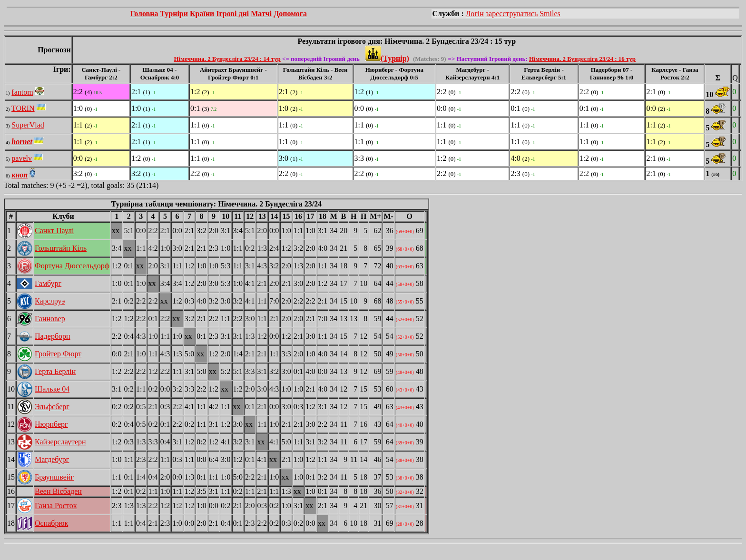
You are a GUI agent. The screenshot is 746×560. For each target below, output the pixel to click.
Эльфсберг (52, 407)
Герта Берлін (55, 371)
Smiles (550, 14)
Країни (202, 14)
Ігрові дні (232, 14)
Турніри (174, 14)
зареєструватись (512, 14)
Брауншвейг (54, 477)
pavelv (22, 158)
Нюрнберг (51, 424)
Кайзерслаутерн (60, 442)
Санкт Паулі (54, 231)
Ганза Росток (56, 506)
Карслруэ (50, 301)
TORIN (23, 108)
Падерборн (53, 336)
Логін (475, 14)
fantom (22, 92)
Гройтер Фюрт (58, 354)
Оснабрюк (51, 523)
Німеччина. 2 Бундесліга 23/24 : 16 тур (582, 59)
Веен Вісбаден (58, 491)
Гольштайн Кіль (61, 248)
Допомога (290, 14)
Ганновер (50, 319)
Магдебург (52, 459)
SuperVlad (28, 125)
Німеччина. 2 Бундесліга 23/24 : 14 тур (227, 59)
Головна (144, 14)
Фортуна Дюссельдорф (72, 266)
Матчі (261, 14)
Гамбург (48, 283)
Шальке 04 (52, 389)
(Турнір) (387, 58)
